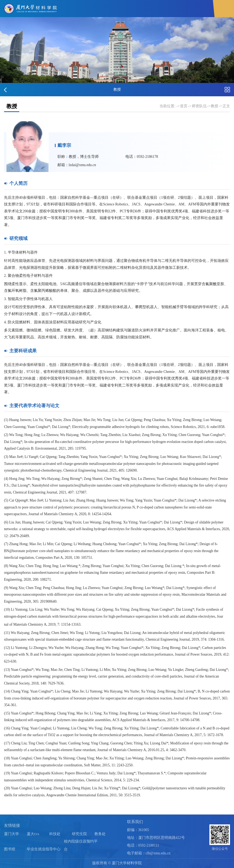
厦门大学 (11, 834)
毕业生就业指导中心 (44, 849)
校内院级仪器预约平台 (81, 845)
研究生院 (79, 834)
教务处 (100, 834)
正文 (226, 106)
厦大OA (33, 834)
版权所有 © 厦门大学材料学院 (117, 863)
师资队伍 (199, 106)
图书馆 (10, 849)
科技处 (55, 834)
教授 (214, 106)
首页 (184, 106)
